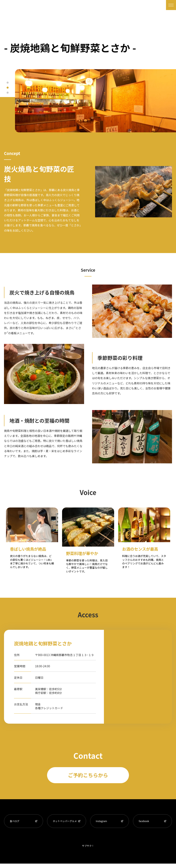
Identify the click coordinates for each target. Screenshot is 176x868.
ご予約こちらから (88, 775)
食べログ (15, 821)
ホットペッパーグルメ (64, 823)
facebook (144, 821)
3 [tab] (8, 93)
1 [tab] (8, 83)
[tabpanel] (96, 101)
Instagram (102, 821)
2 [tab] (8, 88)
